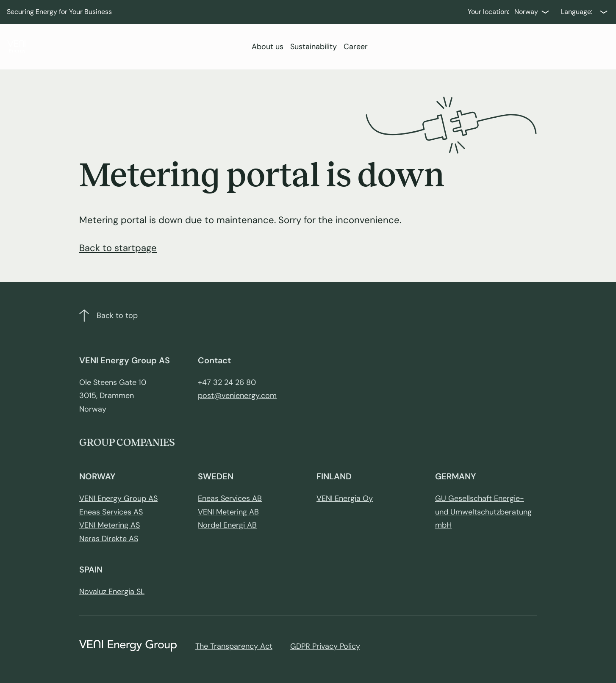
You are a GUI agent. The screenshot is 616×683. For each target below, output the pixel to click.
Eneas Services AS (111, 512)
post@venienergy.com (237, 395)
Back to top (108, 316)
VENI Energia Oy (345, 498)
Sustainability (314, 47)
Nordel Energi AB (227, 525)
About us (268, 47)
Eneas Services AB (230, 498)
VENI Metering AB (228, 512)
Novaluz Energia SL (112, 592)
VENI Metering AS (110, 525)
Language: (577, 12)
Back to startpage (118, 248)
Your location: (488, 12)
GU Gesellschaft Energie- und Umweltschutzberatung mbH (483, 512)
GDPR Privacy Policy (325, 646)
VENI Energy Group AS (118, 498)
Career (356, 47)
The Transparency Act (234, 646)
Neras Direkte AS (109, 539)
